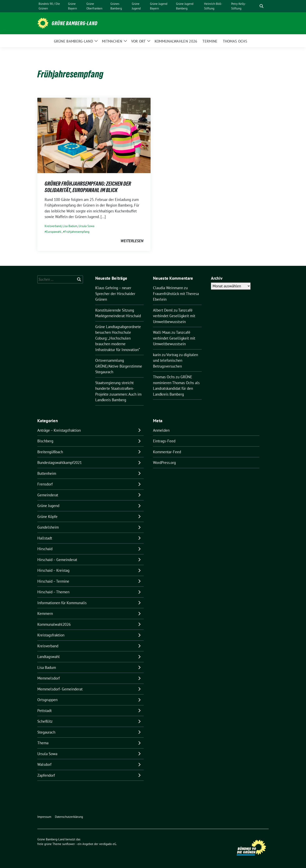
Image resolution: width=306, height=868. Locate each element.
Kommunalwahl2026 (54, 624)
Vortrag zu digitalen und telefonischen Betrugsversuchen (176, 360)
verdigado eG (108, 844)
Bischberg (45, 441)
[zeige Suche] (261, 6)
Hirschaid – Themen (53, 592)
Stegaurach (46, 732)
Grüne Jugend (48, 506)
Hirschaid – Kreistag (53, 570)
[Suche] (256, 6)
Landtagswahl (49, 657)
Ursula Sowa (86, 226)
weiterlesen (132, 241)
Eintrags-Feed (164, 441)
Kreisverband (53, 226)
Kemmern (45, 613)
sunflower (69, 844)
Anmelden (161, 430)
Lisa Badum (70, 226)
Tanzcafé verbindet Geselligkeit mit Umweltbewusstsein (174, 316)
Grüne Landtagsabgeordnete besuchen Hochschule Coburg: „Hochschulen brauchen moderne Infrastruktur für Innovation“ (118, 338)
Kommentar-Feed (167, 452)
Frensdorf (45, 484)
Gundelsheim (48, 527)
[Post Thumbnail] (94, 135)
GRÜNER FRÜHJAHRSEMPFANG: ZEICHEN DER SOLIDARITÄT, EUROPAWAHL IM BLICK (88, 187)
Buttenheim (47, 473)
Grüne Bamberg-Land (75, 23)
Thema (43, 743)
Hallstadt (45, 538)
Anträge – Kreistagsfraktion (59, 430)
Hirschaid (45, 549)
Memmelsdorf (49, 678)
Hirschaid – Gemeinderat (57, 560)
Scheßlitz (45, 721)
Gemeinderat (48, 495)
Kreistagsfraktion (51, 635)
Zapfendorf (46, 775)
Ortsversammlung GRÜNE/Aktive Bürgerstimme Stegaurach (119, 366)
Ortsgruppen (47, 700)
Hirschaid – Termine (53, 581)
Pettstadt (45, 711)
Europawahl (54, 232)
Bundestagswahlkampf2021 (60, 463)
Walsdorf (44, 764)
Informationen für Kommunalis (62, 603)
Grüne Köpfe (47, 517)
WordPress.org (164, 463)
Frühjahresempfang (77, 232)
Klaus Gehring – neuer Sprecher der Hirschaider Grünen (115, 294)
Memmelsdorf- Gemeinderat (60, 689)
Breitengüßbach (50, 452)
